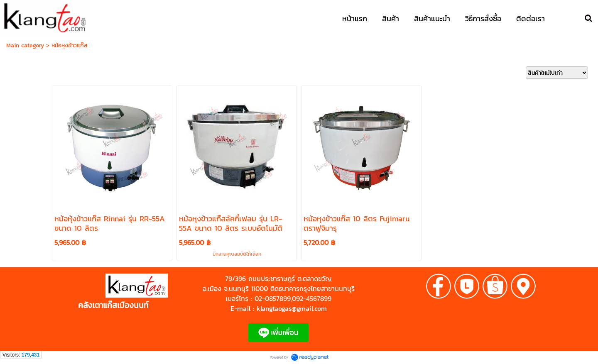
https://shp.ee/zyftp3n (82, 296)
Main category (25, 45)
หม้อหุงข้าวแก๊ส (70, 45)
